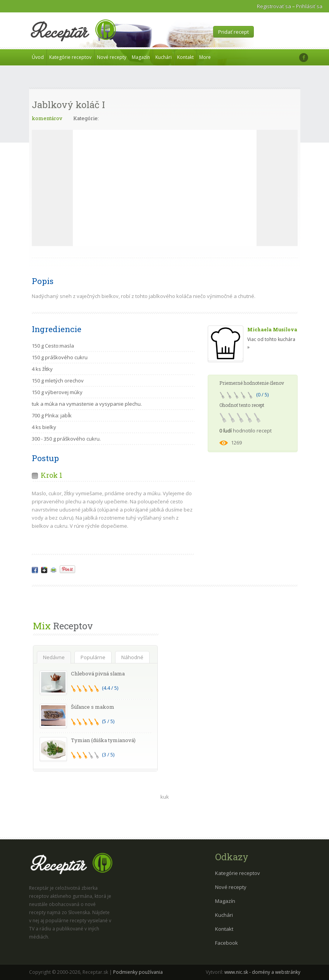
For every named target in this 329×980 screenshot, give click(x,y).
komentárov (47, 118)
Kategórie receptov (70, 57)
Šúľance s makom (93, 707)
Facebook (227, 943)
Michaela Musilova (272, 329)
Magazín (141, 57)
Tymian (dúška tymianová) (103, 740)
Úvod (38, 57)
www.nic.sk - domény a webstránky (262, 972)
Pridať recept (233, 32)
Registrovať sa (274, 6)
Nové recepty (112, 57)
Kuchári (164, 57)
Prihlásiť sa (309, 6)
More (205, 57)
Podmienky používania (138, 972)
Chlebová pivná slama (98, 673)
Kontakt (185, 57)
